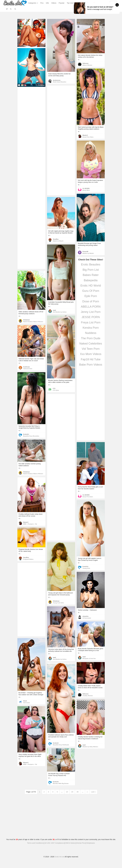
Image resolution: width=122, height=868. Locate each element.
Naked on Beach (58, 241)
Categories (33, 3)
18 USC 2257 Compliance (54, 843)
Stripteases (91, 843)
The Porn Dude (91, 338)
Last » (93, 792)
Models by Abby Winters (90, 747)
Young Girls (86, 568)
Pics (42, 3)
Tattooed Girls (28, 369)
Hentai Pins (81, 843)
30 (78, 792)
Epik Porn (91, 296)
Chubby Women (88, 696)
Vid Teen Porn (91, 349)
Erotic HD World (91, 286)
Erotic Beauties (91, 264)
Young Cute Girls (58, 603)
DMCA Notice (70, 843)
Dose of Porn (91, 301)
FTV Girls (56, 390)
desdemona (57, 80)
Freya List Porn (91, 322)
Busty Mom (86, 190)
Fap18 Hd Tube (91, 359)
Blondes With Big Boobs (61, 783)
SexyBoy (56, 239)
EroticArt (26, 434)
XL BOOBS (86, 188)
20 (72, 792)
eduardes (86, 616)
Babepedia (91, 280)
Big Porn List (91, 270)
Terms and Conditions (35, 843)
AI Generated (87, 618)
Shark (25, 701)
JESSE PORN (91, 317)
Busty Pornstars (88, 497)
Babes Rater (91, 275)
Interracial (26, 703)
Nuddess (91, 333)
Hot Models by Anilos (60, 312)
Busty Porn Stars (88, 137)
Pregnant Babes (28, 559)
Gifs (47, 3)
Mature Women (87, 65)
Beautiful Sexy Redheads (61, 745)
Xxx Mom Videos (91, 354)
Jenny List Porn (91, 312)
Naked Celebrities (91, 343)
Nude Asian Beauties (60, 82)
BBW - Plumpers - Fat (30, 524)
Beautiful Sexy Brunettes (31, 436)
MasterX (85, 135)
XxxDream (27, 367)
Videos (54, 3)
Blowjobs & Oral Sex (89, 658)
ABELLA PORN (91, 307)
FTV (54, 389)
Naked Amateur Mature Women (33, 322)
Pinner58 (85, 252)
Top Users (71, 3)
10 (67, 792)
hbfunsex (86, 63)
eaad (54, 310)
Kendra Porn (91, 328)
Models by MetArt (88, 253)
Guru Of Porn (91, 291)
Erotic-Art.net (59, 857)
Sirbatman (27, 320)
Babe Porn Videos (91, 365)
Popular (62, 3)
